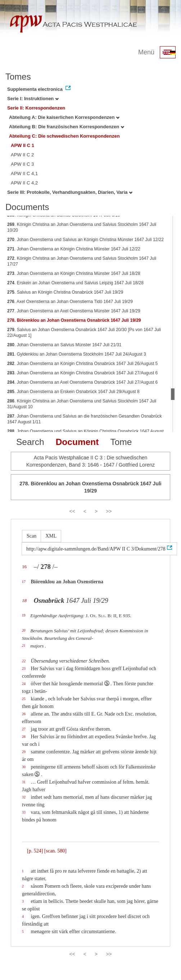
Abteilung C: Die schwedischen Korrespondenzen (64, 136)
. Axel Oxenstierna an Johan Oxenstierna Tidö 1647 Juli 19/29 (70, 302)
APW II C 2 (22, 155)
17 (24, 582)
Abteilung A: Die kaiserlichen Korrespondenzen (64, 117)
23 (24, 669)
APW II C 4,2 (24, 183)
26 (24, 714)
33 (24, 812)
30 (24, 767)
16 (24, 567)
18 (24, 600)
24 (24, 684)
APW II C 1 (22, 145)
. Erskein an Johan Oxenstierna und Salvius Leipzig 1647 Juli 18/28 (75, 283)
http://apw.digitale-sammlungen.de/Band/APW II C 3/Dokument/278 (96, 549)
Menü (146, 52)
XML (51, 536)
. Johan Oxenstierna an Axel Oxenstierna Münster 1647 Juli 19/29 (74, 311)
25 (24, 699)
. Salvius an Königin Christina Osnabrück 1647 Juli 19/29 (65, 292)
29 (24, 752)
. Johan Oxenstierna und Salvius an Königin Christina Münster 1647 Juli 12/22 (85, 240)
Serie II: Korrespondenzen (36, 108)
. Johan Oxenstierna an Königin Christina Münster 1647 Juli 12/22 (74, 249)
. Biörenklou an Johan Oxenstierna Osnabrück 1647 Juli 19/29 (74, 320)
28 (24, 737)
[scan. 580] (55, 851)
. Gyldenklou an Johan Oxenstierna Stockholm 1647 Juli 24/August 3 (77, 354)
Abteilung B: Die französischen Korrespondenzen (67, 127)
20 (24, 631)
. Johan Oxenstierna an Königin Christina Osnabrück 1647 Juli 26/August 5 (82, 364)
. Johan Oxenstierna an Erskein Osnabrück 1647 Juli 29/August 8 (73, 392)
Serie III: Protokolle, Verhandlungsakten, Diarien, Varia (70, 192)
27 (24, 729)
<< (72, 511)
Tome (121, 442)
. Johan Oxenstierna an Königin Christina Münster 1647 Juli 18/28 (74, 273)
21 (24, 646)
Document (77, 442)
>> (109, 511)
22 (24, 661)
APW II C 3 (22, 164)
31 (24, 782)
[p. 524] (35, 851)
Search (30, 442)
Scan (31, 536)
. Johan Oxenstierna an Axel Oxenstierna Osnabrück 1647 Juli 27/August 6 (82, 382)
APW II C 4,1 (24, 173)
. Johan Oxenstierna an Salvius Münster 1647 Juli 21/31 (64, 345)
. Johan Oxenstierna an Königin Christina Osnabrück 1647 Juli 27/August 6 (82, 373)
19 (24, 615)
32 (24, 797)
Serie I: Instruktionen (33, 99)
